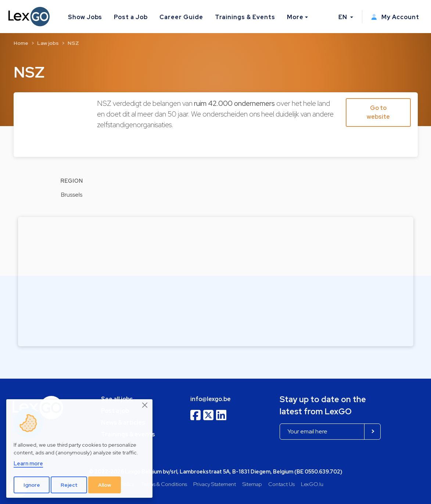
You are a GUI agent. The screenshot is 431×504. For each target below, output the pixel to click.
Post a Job (131, 17)
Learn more (28, 463)
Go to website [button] (378, 112)
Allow (105, 485)
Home (21, 43)
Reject (69, 485)
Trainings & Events (245, 17)
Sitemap (252, 484)
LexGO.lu (312, 484)
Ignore (32, 485)
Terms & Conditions (164, 484)
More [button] (295, 17)
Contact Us (281, 484)
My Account (395, 17)
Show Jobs (85, 17)
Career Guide (181, 17)
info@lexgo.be (211, 399)
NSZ (73, 43)
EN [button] (344, 17)
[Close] (145, 405)
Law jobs (48, 43)
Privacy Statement (215, 484)
